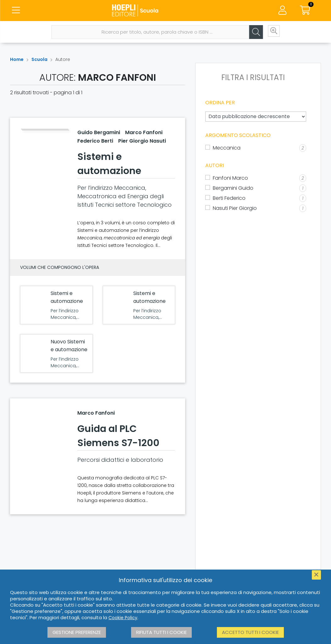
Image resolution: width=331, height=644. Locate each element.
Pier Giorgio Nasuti (142, 141)
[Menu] (16, 13)
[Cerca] (249, 37)
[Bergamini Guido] (256, 188)
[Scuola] (166, 13)
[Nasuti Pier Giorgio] (256, 208)
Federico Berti (95, 141)
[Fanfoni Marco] (256, 178)
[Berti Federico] (256, 198)
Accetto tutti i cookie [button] (250, 632)
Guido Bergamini (99, 132)
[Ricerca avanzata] (268, 37)
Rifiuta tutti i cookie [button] (161, 632)
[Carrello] (305, 13)
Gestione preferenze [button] (77, 632)
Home (17, 59)
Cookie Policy (123, 618)
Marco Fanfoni (144, 132)
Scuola (39, 59)
